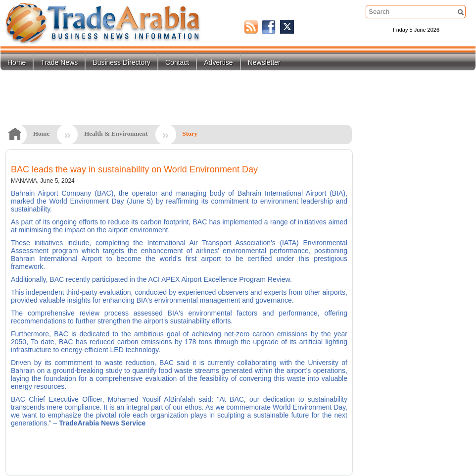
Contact (177, 62)
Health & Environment (116, 133)
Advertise (218, 62)
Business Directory (121, 62)
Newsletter (264, 62)
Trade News (59, 62)
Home (17, 62)
